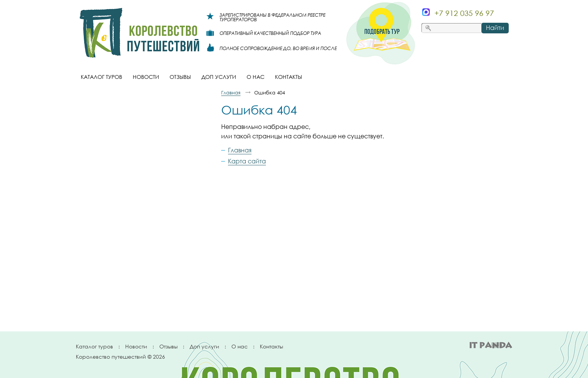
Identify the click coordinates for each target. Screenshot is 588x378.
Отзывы (168, 346)
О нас (240, 346)
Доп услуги (204, 346)
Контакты (271, 346)
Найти (495, 28)
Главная (231, 93)
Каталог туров (94, 346)
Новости (136, 346)
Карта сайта (247, 161)
